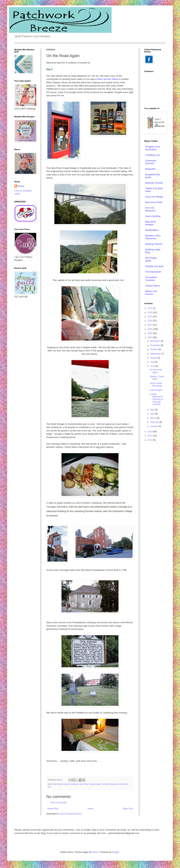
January (154, 426)
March (154, 418)
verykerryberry (153, 286)
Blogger (116, 852)
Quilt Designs (156, 390)
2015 (150, 333)
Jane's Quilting (153, 216)
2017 (150, 325)
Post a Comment (59, 803)
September (156, 354)
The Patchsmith (153, 272)
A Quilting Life (153, 155)
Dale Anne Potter (154, 202)
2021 (150, 308)
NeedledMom (152, 230)
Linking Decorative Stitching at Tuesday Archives (156, 399)
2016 (150, 329)
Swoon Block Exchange (156, 385)
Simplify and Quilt (154, 266)
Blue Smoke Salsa (108, 79)
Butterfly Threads (154, 183)
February (155, 422)
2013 (150, 432)
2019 (150, 317)
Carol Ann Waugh (154, 197)
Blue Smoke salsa (61, 784)
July (152, 362)
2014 (150, 337)
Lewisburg (74, 784)
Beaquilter (151, 169)
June (153, 366)
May (153, 410)
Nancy (21, 186)
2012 (150, 436)
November (155, 345)
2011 (150, 440)
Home (91, 809)
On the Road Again (156, 371)
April (153, 414)
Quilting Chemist (154, 244)
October (154, 349)
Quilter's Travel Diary (157, 378)
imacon (95, 852)
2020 (150, 313)
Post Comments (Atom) (70, 814)
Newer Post (53, 809)
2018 (150, 321)
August (154, 358)
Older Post (128, 809)
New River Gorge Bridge (90, 784)
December (155, 341)
